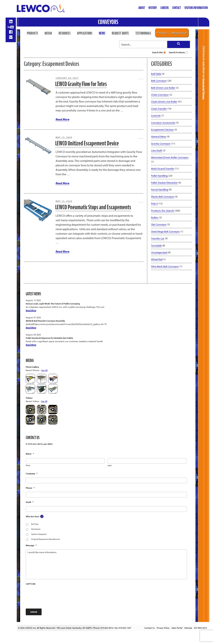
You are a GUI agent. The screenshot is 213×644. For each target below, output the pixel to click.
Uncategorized (159, 252)
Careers (165, 8)
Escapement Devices (162, 130)
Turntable (156, 245)
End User (35, 524)
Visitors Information (196, 8)
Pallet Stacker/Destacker (164, 183)
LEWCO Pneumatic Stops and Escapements (93, 207)
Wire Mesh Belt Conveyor (165, 266)
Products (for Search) (163, 211)
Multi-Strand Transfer (163, 169)
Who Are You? (33, 516)
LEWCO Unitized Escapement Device (87, 143)
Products (32, 33)
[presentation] (54, 595)
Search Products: (178, 52)
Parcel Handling (160, 189)
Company (32, 473)
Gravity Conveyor (161, 144)
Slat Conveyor (159, 224)
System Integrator (39, 534)
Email (30, 502)
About (142, 8)
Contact (177, 8)
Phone (30, 488)
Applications (85, 33)
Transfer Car (158, 238)
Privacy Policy (163, 628)
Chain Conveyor (160, 95)
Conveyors (108, 22)
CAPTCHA (31, 584)
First (28, 465)
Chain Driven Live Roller (164, 102)
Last (110, 465)
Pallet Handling (159, 176)
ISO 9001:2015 (201, 628)
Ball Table (156, 74)
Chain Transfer (159, 109)
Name (30, 454)
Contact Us (150, 628)
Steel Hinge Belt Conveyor (165, 231)
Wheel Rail (157, 259)
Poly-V (155, 203)
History (153, 8)
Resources (65, 33)
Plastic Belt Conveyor (163, 197)
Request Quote (120, 33)
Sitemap (188, 628)
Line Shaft (157, 150)
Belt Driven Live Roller (163, 88)
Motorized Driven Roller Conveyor (170, 157)
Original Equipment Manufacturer (46, 539)
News (102, 33)
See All (44, 370)
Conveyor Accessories (163, 123)
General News (159, 136)
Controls (156, 116)
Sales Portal (177, 628)
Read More (62, 119)
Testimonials (143, 33)
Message (31, 545)
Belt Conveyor (159, 81)
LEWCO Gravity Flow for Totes (81, 84)
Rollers (155, 217)
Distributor (36, 529)
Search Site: (159, 52)
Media (48, 33)
